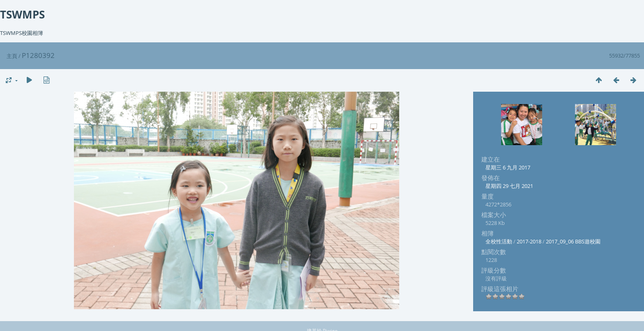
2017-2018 (529, 241)
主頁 (12, 56)
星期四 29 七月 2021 (509, 186)
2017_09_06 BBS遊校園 (573, 241)
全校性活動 (499, 241)
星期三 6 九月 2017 (508, 167)
